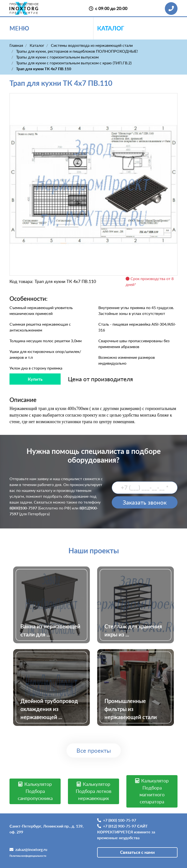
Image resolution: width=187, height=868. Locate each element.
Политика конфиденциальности (28, 856)
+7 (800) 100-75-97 (117, 820)
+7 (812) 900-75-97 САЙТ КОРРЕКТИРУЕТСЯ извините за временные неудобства (126, 832)
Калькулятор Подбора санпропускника (35, 791)
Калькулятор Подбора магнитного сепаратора (152, 791)
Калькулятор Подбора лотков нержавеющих (93, 791)
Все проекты (94, 750)
